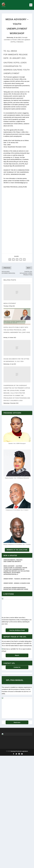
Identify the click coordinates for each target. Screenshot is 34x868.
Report (17, 681)
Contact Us (17, 693)
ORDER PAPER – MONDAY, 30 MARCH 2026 (17, 583)
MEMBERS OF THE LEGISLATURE (17, 550)
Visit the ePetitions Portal (17, 630)
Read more (17, 758)
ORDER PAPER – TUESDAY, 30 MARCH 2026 (17, 579)
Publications (20, 42)
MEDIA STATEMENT (10, 303)
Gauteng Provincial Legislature (19, 808)
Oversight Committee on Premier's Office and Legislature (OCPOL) (17, 40)
